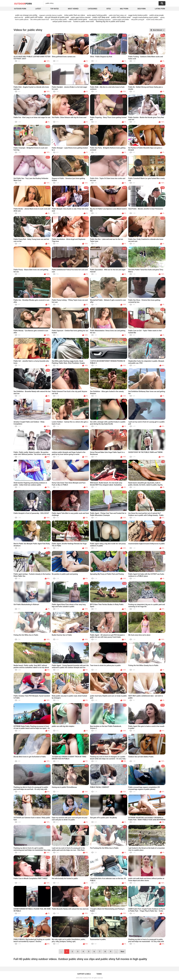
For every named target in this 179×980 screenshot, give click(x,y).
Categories (92, 9)
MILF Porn (124, 9)
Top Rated (55, 9)
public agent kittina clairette (81, 17)
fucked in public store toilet (84, 21)
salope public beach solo (62, 21)
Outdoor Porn (20, 9)
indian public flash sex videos (75, 15)
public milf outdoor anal (121, 17)
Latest (38, 9)
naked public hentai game (78, 19)
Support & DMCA (84, 974)
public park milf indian (34, 17)
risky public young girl (138, 20)
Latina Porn (160, 9)
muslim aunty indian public (154, 20)
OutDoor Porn (87, 978)
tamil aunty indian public (59, 19)
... (116, 952)
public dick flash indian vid (118, 15)
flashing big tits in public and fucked (110, 21)
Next (122, 952)
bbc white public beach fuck (40, 19)
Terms (99, 974)
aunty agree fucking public (97, 15)
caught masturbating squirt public (145, 17)
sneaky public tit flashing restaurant (100, 20)
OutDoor (23, 4)
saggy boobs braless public (138, 15)
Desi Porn (142, 9)
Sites (109, 9)
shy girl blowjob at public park (57, 17)
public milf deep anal (101, 17)
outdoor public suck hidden (121, 20)
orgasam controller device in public (51, 15)
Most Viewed (73, 9)
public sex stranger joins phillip (26, 15)
